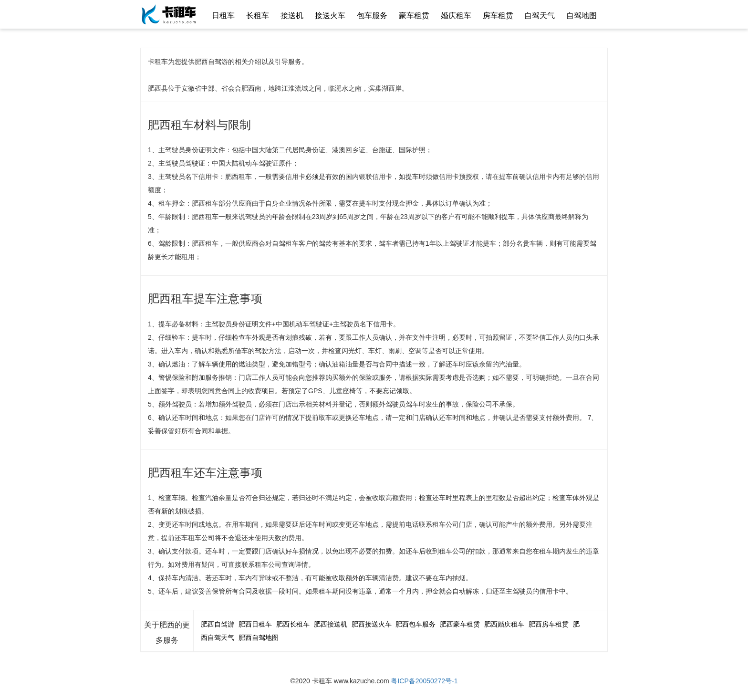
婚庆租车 (456, 16)
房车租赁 (498, 16)
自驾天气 (540, 16)
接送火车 (330, 16)
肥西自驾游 (218, 624)
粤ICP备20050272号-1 (424, 681)
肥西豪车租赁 (460, 624)
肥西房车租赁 (549, 624)
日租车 (223, 16)
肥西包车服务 (416, 624)
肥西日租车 (255, 624)
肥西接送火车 (372, 624)
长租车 (258, 16)
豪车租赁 (414, 16)
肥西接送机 (331, 624)
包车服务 (372, 16)
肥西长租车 (293, 624)
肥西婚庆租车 (504, 624)
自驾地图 (582, 16)
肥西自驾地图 (259, 637)
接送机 (292, 16)
